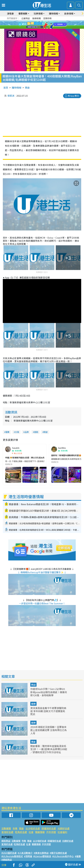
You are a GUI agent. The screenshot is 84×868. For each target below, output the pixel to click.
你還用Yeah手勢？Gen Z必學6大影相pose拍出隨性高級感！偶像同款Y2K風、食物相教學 (49, 692)
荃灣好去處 (7, 832)
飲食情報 (69, 13)
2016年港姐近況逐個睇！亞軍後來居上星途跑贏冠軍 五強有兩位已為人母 (49, 730)
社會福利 (62, 832)
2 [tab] (38, 25)
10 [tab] (47, 28)
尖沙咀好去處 (33, 828)
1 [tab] (36, 25)
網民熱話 (6, 841)
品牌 (27, 432)
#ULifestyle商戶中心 (63, 856)
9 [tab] (44, 28)
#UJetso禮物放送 (42, 856)
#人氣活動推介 (25, 853)
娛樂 (33, 704)
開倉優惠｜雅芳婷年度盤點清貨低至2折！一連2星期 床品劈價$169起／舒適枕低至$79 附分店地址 (49, 749)
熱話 (33, 685)
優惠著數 (23, 13)
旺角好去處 (21, 832)
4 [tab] (44, 25)
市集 (15, 828)
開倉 (27, 88)
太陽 (17, 432)
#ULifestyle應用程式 (12, 856)
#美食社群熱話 (41, 853)
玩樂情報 (38, 13)
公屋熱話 (26, 18)
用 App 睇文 (73, 96)
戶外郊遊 (51, 832)
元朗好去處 (64, 828)
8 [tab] (41, 28)
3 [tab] (41, 25)
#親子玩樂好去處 (58, 853)
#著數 (78, 856)
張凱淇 (11, 96)
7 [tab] (38, 28)
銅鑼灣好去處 (49, 828)
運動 (36, 432)
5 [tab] (47, 25)
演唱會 (10, 13)
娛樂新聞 (37, 18)
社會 (31, 832)
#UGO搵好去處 (9, 853)
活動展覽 (6, 828)
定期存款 (47, 18)
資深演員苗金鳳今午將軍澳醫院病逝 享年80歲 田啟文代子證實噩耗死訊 (48, 711)
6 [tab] (50, 25)
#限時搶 (28, 856)
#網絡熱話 (7, 860)
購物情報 (54, 13)
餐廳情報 (40, 832)
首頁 (6, 88)
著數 (7, 432)
